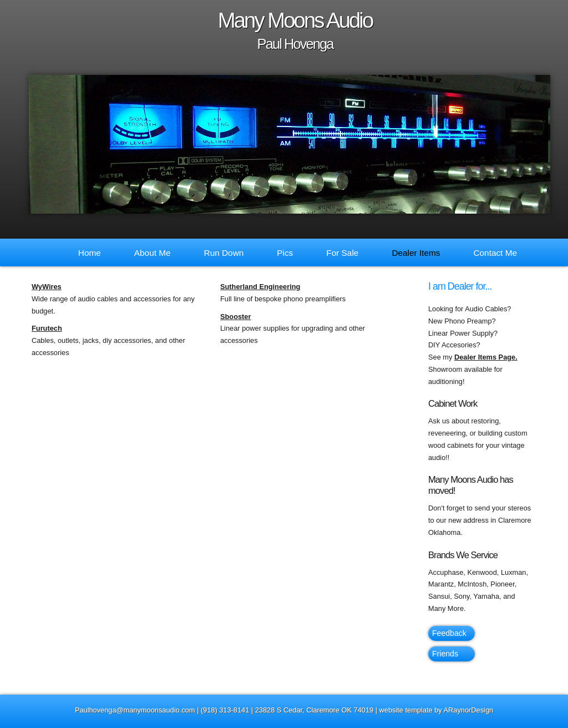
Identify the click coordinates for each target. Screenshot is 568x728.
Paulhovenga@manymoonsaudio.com (135, 710)
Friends (445, 654)
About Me (153, 253)
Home (90, 253)
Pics (285, 253)
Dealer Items (416, 253)
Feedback (449, 633)
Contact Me (495, 253)
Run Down (224, 253)
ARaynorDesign (469, 710)
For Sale (342, 253)
